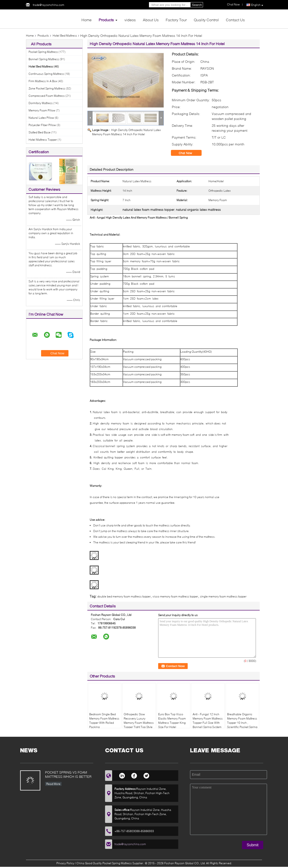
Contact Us (235, 20)
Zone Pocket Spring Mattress (47, 88)
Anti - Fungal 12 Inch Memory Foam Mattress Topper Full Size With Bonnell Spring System (208, 721)
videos (130, 20)
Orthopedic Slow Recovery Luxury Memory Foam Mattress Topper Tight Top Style (139, 721)
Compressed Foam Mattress (47, 96)
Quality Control (206, 20)
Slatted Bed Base (40, 132)
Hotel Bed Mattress (65, 36)
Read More (53, 784)
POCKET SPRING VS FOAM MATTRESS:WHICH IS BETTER (68, 774)
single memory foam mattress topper (223, 596)
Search (197, 5)
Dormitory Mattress (41, 103)
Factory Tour (176, 20)
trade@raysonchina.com (49, 5)
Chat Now (189, 153)
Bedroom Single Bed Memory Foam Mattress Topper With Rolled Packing (104, 721)
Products (106, 20)
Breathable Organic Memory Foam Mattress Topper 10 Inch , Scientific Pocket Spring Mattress (242, 723)
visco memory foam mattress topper (175, 596)
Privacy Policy (65, 863)
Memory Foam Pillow (42, 110)
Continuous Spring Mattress (46, 74)
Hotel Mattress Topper (43, 140)
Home (87, 20)
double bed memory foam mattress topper (124, 596)
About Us (151, 20)
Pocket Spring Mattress (43, 52)
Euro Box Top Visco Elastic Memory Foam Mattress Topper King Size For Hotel (172, 721)
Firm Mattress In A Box (43, 81)
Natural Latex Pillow (41, 118)
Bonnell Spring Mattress (44, 59)
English (257, 5)
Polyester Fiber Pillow (42, 125)
